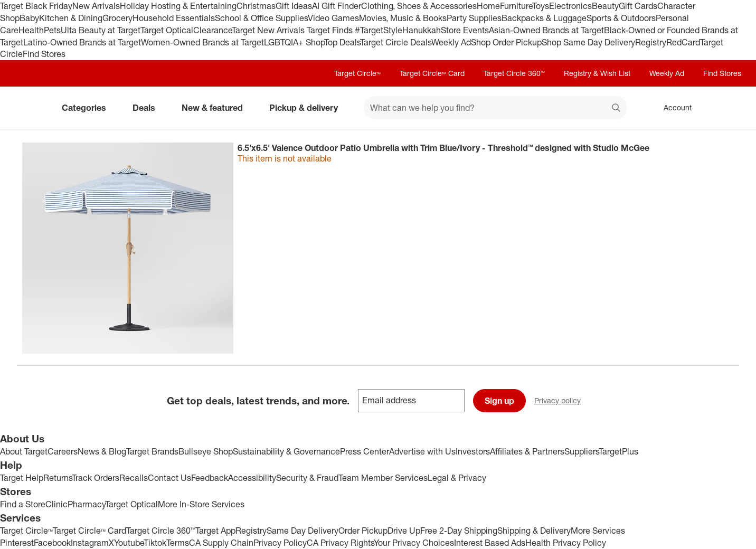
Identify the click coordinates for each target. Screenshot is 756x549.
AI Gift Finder (337, 6)
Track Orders (96, 478)
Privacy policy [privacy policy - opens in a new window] (562, 401)
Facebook (52, 543)
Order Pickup (363, 531)
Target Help (22, 478)
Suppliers (582, 451)
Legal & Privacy (457, 478)
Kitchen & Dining (71, 18)
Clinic (56, 504)
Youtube (129, 543)
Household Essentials (174, 18)
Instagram (90, 543)
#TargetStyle (379, 30)
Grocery (117, 18)
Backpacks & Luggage (544, 18)
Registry (651, 42)
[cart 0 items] (725, 108)
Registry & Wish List (597, 73)
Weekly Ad (451, 42)
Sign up (499, 401)
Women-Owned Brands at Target (202, 42)
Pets (52, 30)
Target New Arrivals (269, 30)
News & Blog (102, 451)
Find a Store (23, 504)
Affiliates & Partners (527, 451)
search (617, 109)
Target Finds (331, 30)
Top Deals (342, 42)
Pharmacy (86, 504)
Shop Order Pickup (506, 42)
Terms (178, 543)
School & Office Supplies (261, 18)
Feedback (210, 478)
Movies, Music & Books (403, 18)
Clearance (212, 30)
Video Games (333, 18)
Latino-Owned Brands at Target (82, 42)
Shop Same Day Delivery (588, 42)
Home (488, 6)
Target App (215, 531)
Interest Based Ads (490, 543)
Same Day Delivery (303, 531)
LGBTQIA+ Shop (294, 42)
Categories (88, 108)
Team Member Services (383, 478)
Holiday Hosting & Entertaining (178, 6)
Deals (148, 108)
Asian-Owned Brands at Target (546, 30)
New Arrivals (96, 6)
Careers (63, 451)
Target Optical (167, 30)
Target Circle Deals (396, 42)
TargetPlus (618, 451)
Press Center (365, 451)
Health (31, 30)
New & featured (216, 108)
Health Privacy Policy (566, 543)
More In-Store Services (201, 504)
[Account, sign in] (672, 108)
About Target (24, 451)
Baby (29, 18)
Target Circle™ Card (432, 73)
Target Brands (152, 451)
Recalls (134, 478)
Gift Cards (638, 6)
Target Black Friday (36, 6)
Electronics (570, 6)
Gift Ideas (294, 6)
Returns (58, 478)
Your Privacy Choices (414, 543)
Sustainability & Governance (286, 451)
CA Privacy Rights (340, 543)
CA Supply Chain (221, 543)
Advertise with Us (422, 451)
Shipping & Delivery (534, 531)
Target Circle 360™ (514, 73)
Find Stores (44, 54)
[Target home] (32, 108)
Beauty (605, 6)
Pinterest (17, 543)
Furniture (516, 6)
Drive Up (404, 531)
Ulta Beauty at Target (101, 30)
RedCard (683, 42)
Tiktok (155, 543)
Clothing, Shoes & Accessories (419, 6)
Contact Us (169, 478)
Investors (473, 451)
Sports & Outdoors (621, 18)
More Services (598, 531)
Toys (541, 6)
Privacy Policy (280, 543)
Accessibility (252, 478)
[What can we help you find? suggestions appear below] (495, 108)
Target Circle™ (357, 73)
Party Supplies (474, 18)
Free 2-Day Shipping (459, 531)
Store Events (465, 30)
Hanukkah (422, 30)
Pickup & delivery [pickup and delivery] (308, 108)
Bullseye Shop (206, 451)
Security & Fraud (307, 478)
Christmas (256, 6)
